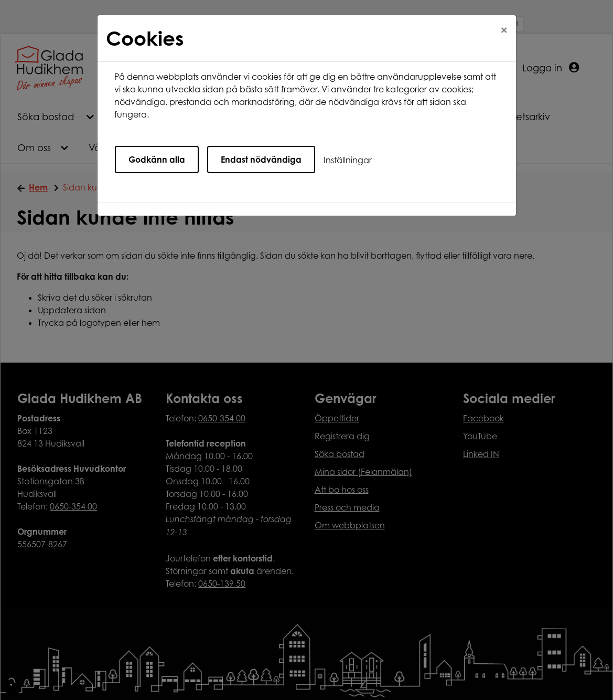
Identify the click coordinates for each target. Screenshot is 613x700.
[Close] (504, 30)
